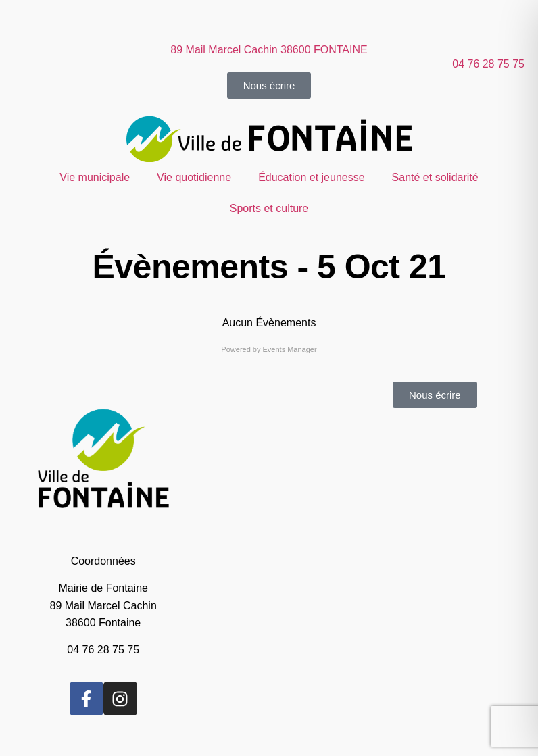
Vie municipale (95, 177)
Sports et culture (269, 208)
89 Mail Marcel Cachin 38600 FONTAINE (269, 50)
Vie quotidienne (194, 177)
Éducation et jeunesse (311, 177)
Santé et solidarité (435, 177)
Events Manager (290, 349)
